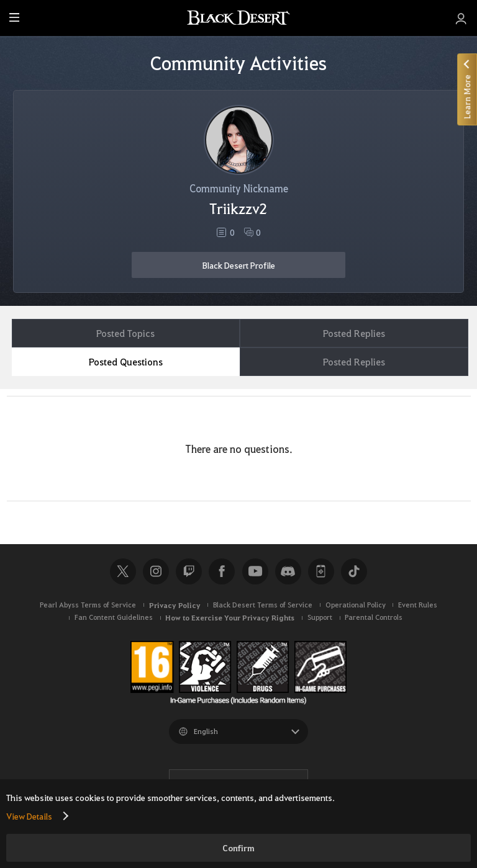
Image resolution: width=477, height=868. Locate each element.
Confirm (238, 848)
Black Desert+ (321, 571)
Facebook (222, 571)
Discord (288, 571)
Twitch (189, 571)
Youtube (255, 571)
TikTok (354, 571)
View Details (29, 816)
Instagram (156, 571)
